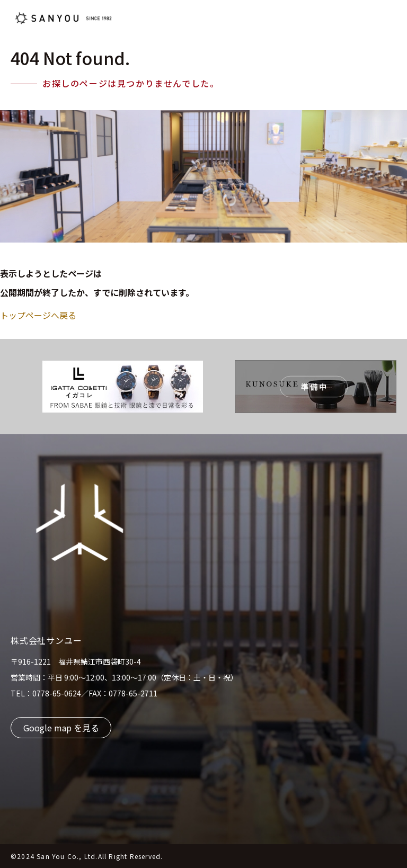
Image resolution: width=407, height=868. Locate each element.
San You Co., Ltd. (67, 856)
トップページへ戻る (38, 315)
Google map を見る (61, 728)
